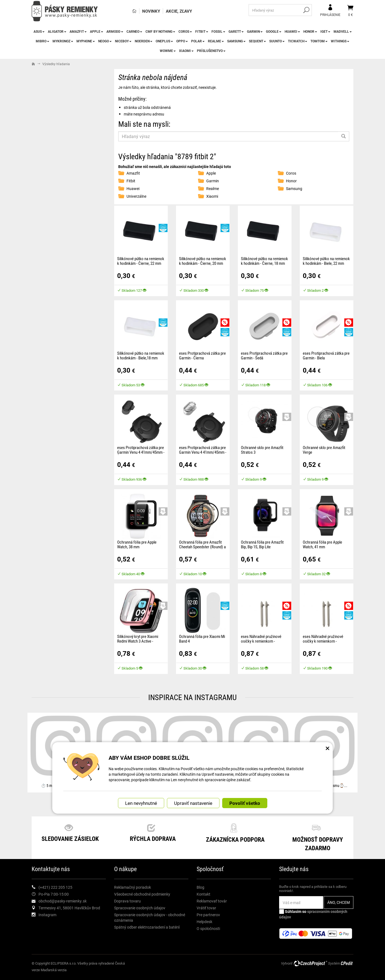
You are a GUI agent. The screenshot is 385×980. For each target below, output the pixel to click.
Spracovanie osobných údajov (140, 908)
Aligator (57, 31)
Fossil (218, 31)
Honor (310, 31)
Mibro (42, 41)
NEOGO (105, 41)
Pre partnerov (208, 915)
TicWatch (298, 41)
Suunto (277, 41)
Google (274, 31)
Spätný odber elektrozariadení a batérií (147, 927)
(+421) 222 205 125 (55, 887)
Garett (236, 31)
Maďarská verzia (54, 970)
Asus (39, 31)
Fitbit (202, 31)
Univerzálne (136, 196)
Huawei (292, 31)
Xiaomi (186, 51)
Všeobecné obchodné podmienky (142, 894)
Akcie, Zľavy (179, 11)
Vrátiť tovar (206, 908)
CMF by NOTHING (160, 31)
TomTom (319, 41)
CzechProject (310, 963)
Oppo (182, 41)
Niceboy (123, 41)
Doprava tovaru (127, 901)
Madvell (343, 31)
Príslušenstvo (211, 51)
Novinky (151, 11)
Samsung (236, 41)
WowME (168, 51)
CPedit (347, 963)
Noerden (144, 41)
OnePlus (164, 41)
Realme (216, 41)
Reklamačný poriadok (133, 887)
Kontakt (204, 894)
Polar (198, 41)
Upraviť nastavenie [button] (193, 803)
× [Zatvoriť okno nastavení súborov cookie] (328, 748)
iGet (325, 31)
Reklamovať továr (212, 901)
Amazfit (78, 31)
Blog (200, 887)
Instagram (47, 915)
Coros (185, 31)
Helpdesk (204, 922)
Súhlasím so (313, 914)
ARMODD (115, 31)
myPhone (86, 41)
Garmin (255, 31)
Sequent (257, 41)
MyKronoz (63, 41)
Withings (340, 41)
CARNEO (134, 31)
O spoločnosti (208, 928)
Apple (97, 31)
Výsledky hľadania (56, 64)
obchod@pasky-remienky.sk (63, 901)
